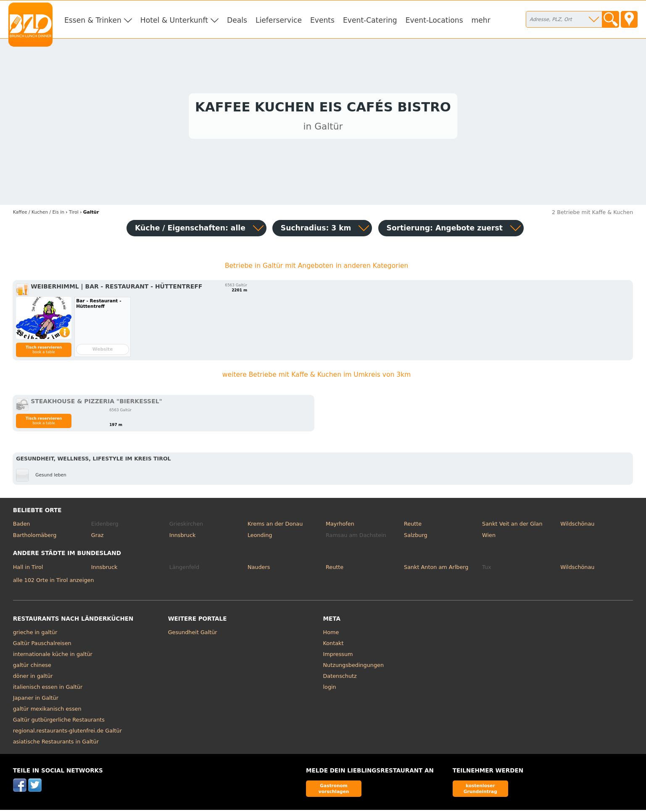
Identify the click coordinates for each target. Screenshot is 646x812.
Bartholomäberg (35, 538)
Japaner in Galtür (36, 700)
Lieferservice (279, 20)
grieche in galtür (35, 635)
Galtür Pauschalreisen (42, 646)
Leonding (260, 538)
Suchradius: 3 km (316, 230)
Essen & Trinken (93, 20)
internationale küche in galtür (53, 657)
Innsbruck (183, 538)
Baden (22, 526)
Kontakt (334, 646)
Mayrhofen (340, 526)
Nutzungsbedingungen (354, 668)
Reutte (413, 526)
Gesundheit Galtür (193, 635)
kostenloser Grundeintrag (480, 791)
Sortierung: (445, 230)
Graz (98, 538)
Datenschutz (340, 678)
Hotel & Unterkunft (174, 20)
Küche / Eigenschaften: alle (190, 230)
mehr (481, 20)
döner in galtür (33, 678)
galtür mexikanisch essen (47, 711)
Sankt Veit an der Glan (512, 526)
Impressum (338, 657)
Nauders (259, 569)
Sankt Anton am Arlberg (436, 569)
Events (322, 20)
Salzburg (416, 538)
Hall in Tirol (28, 569)
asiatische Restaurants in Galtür (56, 744)
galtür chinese (32, 668)
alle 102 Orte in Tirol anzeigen (54, 582)
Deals (237, 20)
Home (331, 635)
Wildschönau (577, 526)
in (39, 214)
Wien (489, 538)
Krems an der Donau (275, 526)
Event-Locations (434, 20)
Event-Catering (370, 20)
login (330, 689)
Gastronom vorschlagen (334, 791)
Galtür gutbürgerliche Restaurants (59, 722)
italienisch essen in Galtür (48, 689)
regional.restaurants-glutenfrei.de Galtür (67, 733)
